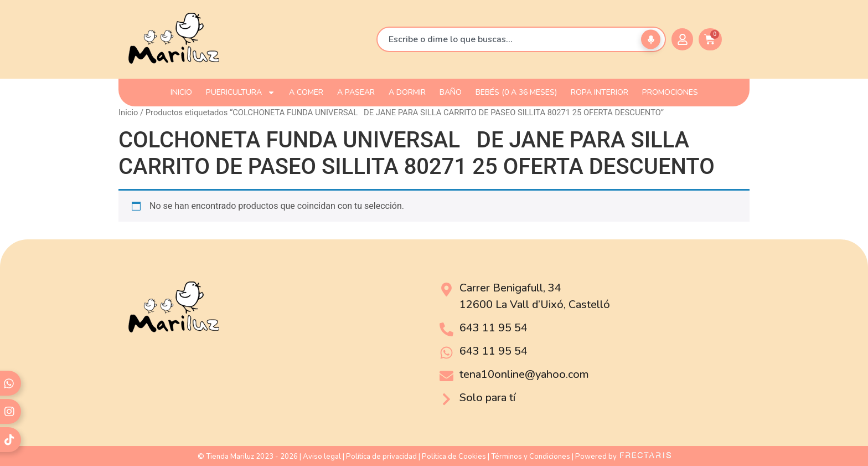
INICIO (181, 92)
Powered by (623, 457)
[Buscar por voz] (651, 40)
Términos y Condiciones (531, 457)
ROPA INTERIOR (600, 92)
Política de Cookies (454, 457)
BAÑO (451, 92)
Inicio (128, 112)
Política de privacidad (381, 457)
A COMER (306, 92)
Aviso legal (322, 457)
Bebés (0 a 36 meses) (516, 92)
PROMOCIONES (670, 92)
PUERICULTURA (241, 93)
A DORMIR (407, 92)
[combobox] (521, 39)
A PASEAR (356, 92)
